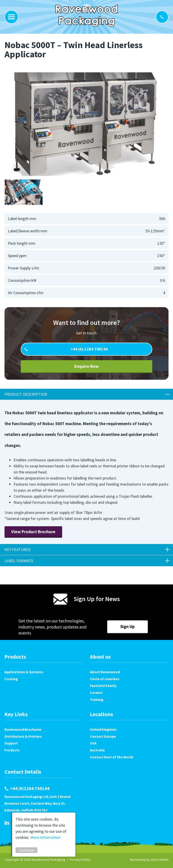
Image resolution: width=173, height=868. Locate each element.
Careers (96, 693)
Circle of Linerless (105, 679)
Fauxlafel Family (103, 686)
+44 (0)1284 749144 (162, 17)
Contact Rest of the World (111, 757)
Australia (97, 750)
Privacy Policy (80, 860)
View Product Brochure (33, 532)
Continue (26, 850)
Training (97, 699)
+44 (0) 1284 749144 (89, 349)
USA (93, 743)
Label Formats (19, 561)
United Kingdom (103, 729)
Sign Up (127, 626)
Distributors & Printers (23, 736)
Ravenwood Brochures (23, 729)
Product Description (26, 394)
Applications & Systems (24, 672)
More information (45, 837)
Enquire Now (86, 366)
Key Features (17, 549)
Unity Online (159, 860)
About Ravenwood (105, 672)
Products (12, 750)
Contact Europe (103, 736)
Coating (11, 679)
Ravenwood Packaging (87, 16)
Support (11, 743)
